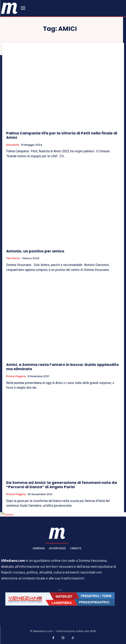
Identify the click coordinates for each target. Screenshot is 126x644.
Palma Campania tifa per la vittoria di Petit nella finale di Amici (62, 135)
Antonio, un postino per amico (35, 251)
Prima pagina (16, 376)
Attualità (13, 145)
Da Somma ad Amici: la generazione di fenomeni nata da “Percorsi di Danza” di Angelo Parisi (62, 485)
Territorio (13, 258)
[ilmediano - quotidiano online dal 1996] (9, 8)
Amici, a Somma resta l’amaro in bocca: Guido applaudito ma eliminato (62, 367)
